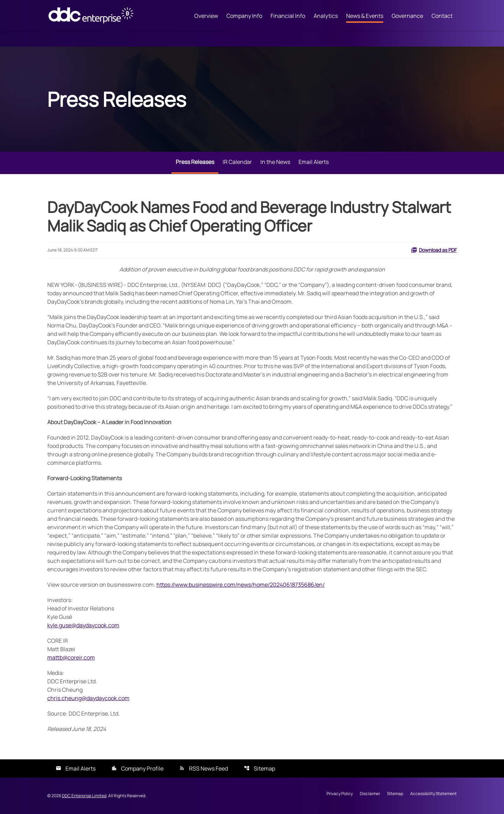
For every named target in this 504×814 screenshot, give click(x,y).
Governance (407, 16)
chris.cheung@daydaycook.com (88, 698)
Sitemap (264, 768)
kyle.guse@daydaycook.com (83, 625)
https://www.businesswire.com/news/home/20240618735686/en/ (241, 585)
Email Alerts (314, 162)
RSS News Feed (208, 768)
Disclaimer (370, 794)
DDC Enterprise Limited (84, 796)
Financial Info (288, 16)
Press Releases (195, 162)
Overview (206, 16)
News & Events (365, 16)
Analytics (326, 16)
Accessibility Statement (433, 794)
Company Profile (142, 768)
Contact (442, 16)
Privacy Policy (340, 794)
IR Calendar (237, 162)
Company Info (244, 16)
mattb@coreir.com (71, 657)
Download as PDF (434, 250)
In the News (275, 162)
